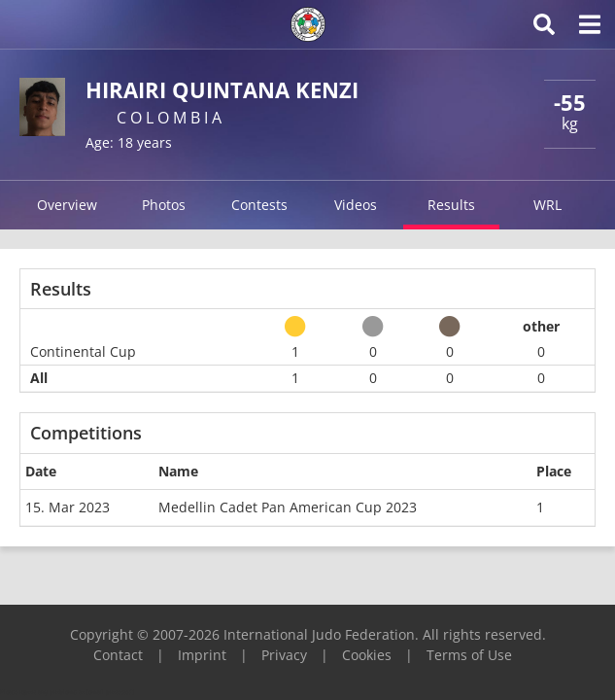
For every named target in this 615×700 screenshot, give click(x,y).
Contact (118, 655)
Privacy (284, 655)
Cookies (367, 655)
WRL (547, 205)
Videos (356, 205)
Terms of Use (469, 655)
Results (451, 205)
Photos (164, 205)
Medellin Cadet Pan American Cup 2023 (288, 507)
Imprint (202, 655)
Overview (67, 205)
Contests (259, 205)
